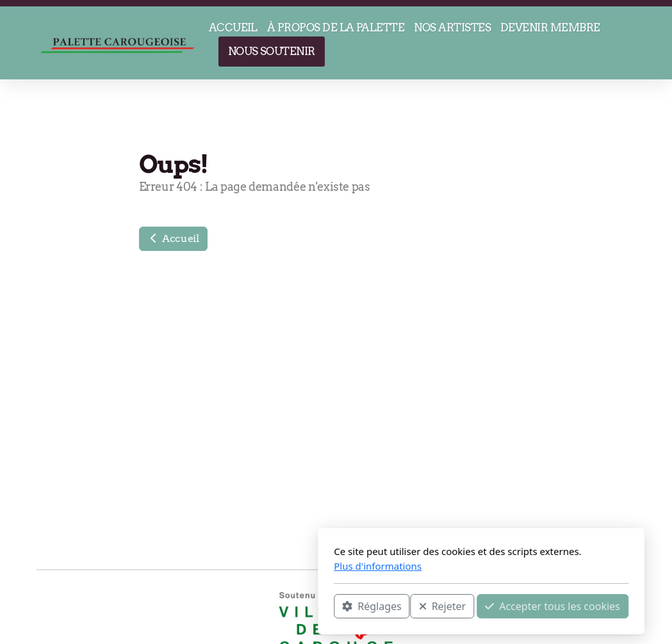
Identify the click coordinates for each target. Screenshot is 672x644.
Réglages (227, 606)
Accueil (173, 238)
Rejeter (297, 606)
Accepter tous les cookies (408, 606)
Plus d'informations (233, 566)
